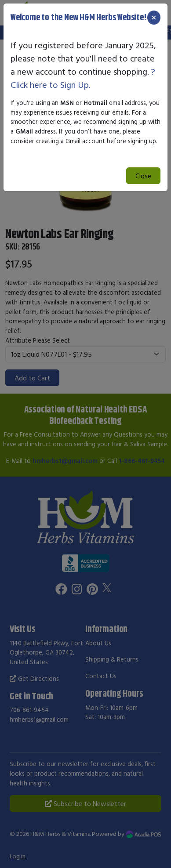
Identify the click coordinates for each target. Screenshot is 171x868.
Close (143, 176)
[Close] (154, 18)
